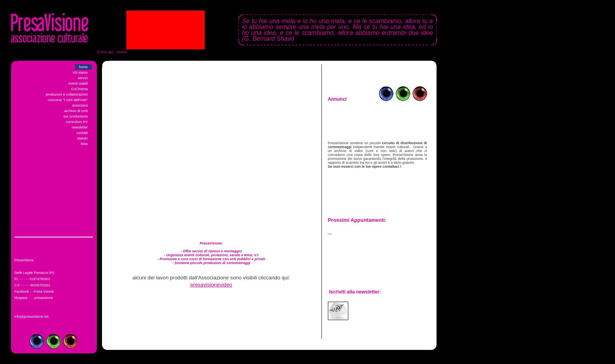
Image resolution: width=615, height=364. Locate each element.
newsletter (80, 127)
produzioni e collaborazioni (67, 94)
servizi (83, 78)
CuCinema (79, 89)
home (83, 67)
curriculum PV (77, 122)
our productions (76, 116)
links (84, 144)
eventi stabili (78, 83)
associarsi (80, 105)
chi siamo (80, 72)
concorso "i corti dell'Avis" (68, 100)
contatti (82, 133)
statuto (83, 138)
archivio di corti (76, 111)
